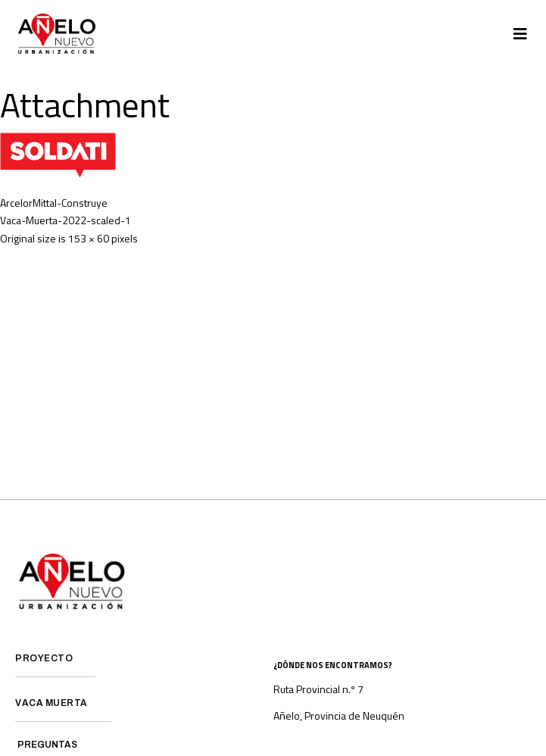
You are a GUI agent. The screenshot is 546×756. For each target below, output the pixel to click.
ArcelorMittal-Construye (54, 203)
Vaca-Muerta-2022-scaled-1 (66, 220)
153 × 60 (89, 238)
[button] (520, 34)
